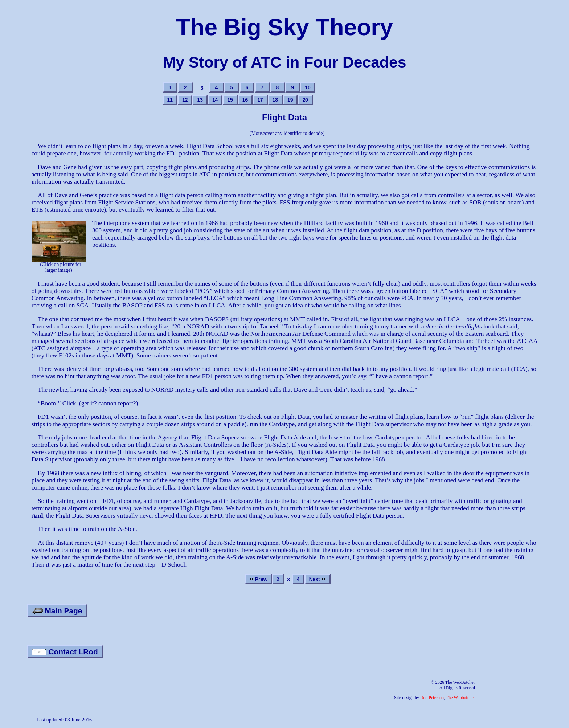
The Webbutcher (460, 698)
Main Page (57, 611)
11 (170, 100)
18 (275, 100)
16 (245, 100)
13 (200, 100)
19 (290, 100)
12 (185, 100)
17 (260, 100)
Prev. (258, 579)
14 (215, 100)
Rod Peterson (432, 698)
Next (318, 579)
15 (230, 100)
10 (308, 87)
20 (305, 100)
